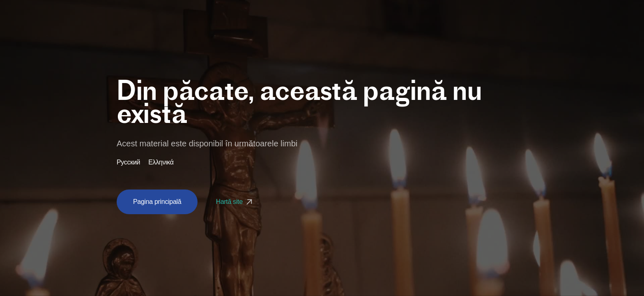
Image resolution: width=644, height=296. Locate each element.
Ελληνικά (161, 162)
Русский (128, 162)
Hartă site (235, 202)
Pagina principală (157, 202)
